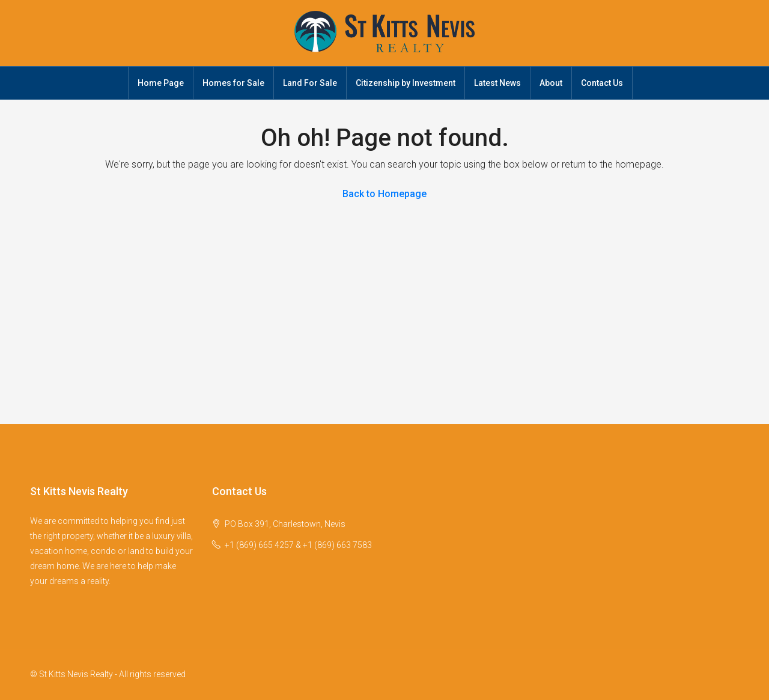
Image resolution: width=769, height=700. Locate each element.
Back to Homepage (384, 194)
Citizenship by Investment (406, 83)
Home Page (161, 83)
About (551, 83)
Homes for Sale (233, 83)
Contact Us (602, 83)
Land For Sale (310, 83)
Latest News (497, 83)
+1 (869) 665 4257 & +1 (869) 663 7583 (298, 545)
